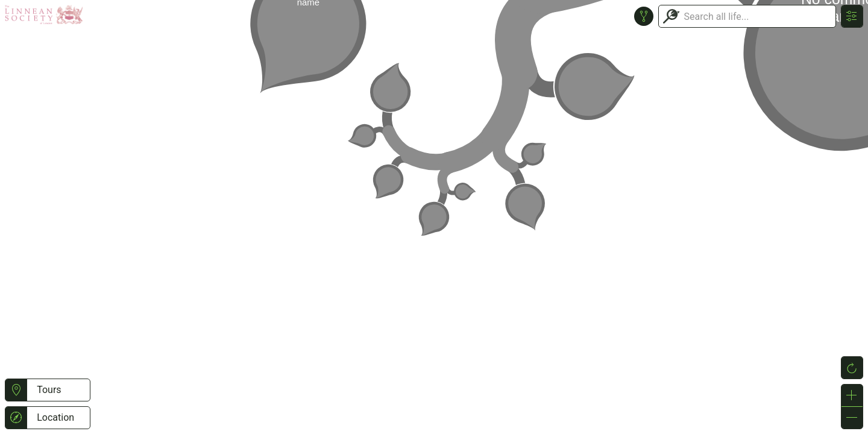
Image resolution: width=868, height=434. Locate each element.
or (434, 217)
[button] (16, 390)
